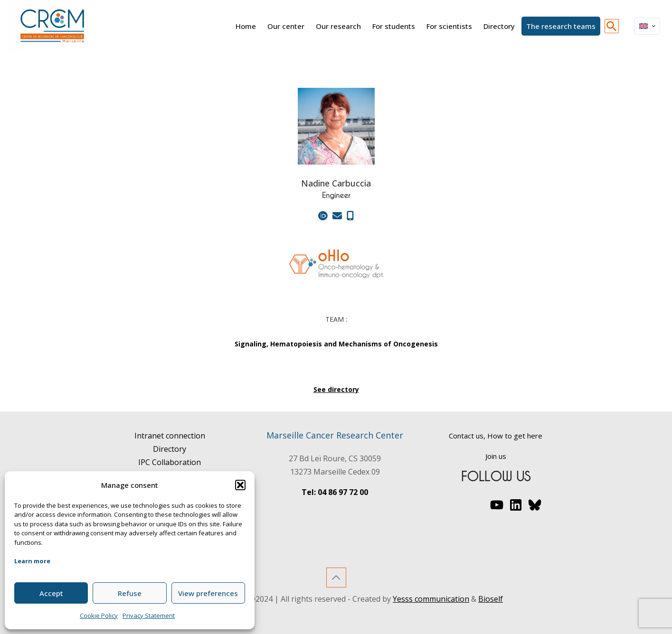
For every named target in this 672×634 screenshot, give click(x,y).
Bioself (491, 599)
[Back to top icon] (336, 578)
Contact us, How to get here (496, 436)
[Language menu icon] (647, 26)
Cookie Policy (99, 615)
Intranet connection (170, 436)
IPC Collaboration (170, 462)
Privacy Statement (149, 615)
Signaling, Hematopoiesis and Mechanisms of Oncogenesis (336, 344)
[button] (240, 485)
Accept (51, 593)
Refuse (130, 593)
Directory (170, 449)
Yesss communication (431, 599)
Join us (496, 456)
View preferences (208, 593)
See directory (336, 389)
